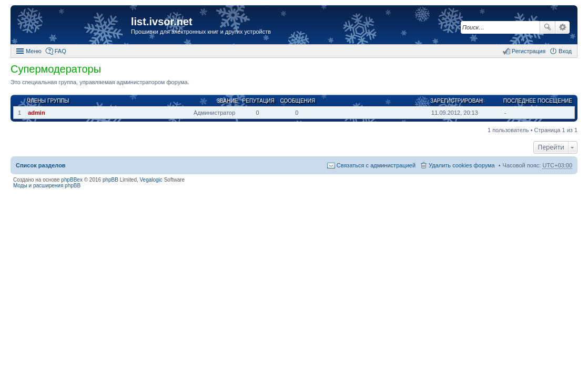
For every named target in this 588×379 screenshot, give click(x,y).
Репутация (258, 101)
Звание (227, 101)
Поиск (548, 27)
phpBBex (72, 180)
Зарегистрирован (457, 101)
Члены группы (48, 101)
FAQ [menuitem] (60, 51)
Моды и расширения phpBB (47, 186)
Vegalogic (151, 180)
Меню (34, 51)
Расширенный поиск (562, 27)
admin (36, 113)
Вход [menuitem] (565, 51)
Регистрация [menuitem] (529, 51)
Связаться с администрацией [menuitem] (376, 165)
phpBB (110, 180)
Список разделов (41, 165)
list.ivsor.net (162, 22)
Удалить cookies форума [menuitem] (462, 165)
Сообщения (297, 101)
